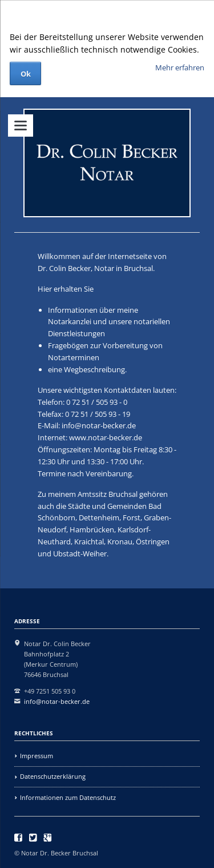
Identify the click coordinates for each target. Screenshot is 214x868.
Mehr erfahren (180, 67)
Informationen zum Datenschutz (68, 797)
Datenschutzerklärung (53, 776)
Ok (26, 74)
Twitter (33, 838)
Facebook (19, 838)
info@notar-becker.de (99, 425)
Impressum (37, 756)
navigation (21, 126)
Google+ (48, 838)
